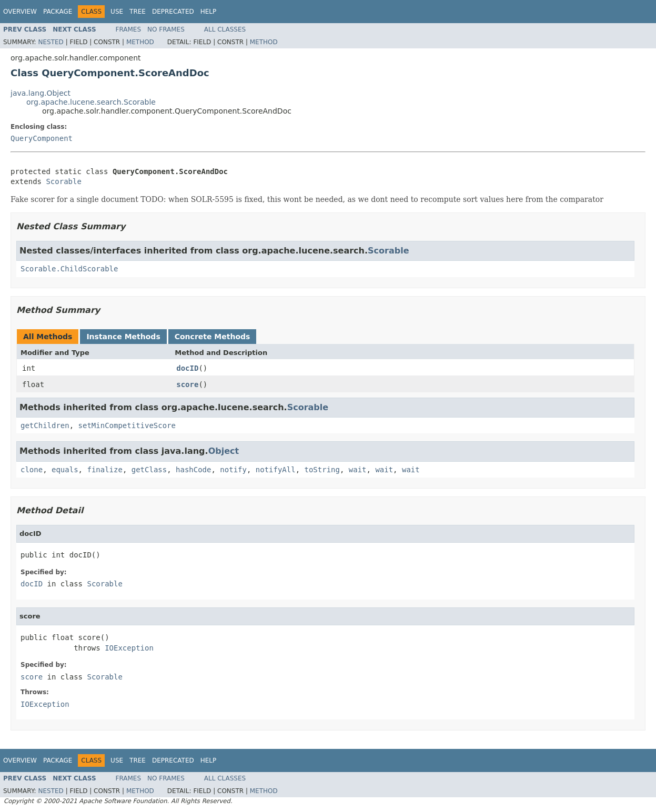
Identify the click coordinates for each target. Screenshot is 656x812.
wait (358, 470)
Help (209, 12)
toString (322, 470)
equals (65, 470)
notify (233, 470)
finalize (104, 470)
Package (58, 12)
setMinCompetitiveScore (127, 425)
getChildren (45, 425)
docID (187, 368)
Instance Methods (123, 337)
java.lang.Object (41, 93)
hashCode (193, 470)
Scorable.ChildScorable (69, 269)
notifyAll (276, 470)
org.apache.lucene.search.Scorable (91, 102)
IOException (129, 648)
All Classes (225, 29)
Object (224, 451)
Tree (138, 12)
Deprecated (173, 12)
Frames (129, 29)
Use (117, 12)
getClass (149, 470)
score (187, 384)
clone (32, 470)
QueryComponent (42, 138)
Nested (51, 42)
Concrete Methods (213, 337)
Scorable (63, 181)
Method (140, 42)
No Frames (166, 29)
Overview (20, 12)
